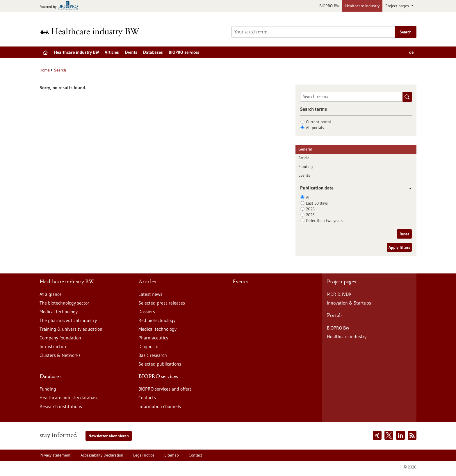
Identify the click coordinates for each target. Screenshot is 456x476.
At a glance (51, 294)
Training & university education (71, 329)
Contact (195, 455)
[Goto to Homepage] (93, 32)
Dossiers (147, 312)
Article (304, 158)
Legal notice (144, 455)
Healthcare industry (362, 6)
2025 (310, 215)
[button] (408, 188)
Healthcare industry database (69, 398)
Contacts (147, 398)
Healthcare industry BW (76, 52)
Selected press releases (162, 303)
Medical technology (59, 312)
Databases (153, 52)
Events (131, 52)
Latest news (150, 294)
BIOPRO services (184, 52)
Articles (112, 52)
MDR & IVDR (339, 294)
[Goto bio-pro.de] (60, 6)
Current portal (318, 122)
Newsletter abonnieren (109, 436)
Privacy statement (55, 455)
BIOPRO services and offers (165, 389)
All (308, 197)
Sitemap (172, 455)
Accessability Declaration (102, 455)
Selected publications (160, 364)
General (305, 149)
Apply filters (399, 247)
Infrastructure (54, 346)
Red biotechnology (157, 320)
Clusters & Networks (60, 355)
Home (45, 70)
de (411, 52)
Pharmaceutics (153, 338)
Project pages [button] (398, 6)
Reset (404, 234)
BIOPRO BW (329, 6)
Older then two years (324, 221)
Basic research (153, 355)
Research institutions (61, 406)
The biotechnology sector (64, 303)
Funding (306, 167)
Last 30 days (317, 203)
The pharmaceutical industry (68, 320)
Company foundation (60, 338)
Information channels (160, 406)
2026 (310, 209)
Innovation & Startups (349, 303)
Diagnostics (150, 346)
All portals (315, 128)
